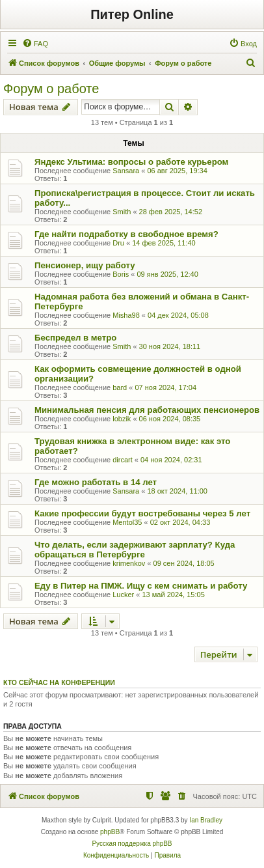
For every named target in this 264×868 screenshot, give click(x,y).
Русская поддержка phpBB (132, 844)
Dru (118, 243)
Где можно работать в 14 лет (96, 482)
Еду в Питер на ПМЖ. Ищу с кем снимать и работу (141, 586)
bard (120, 387)
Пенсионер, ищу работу (85, 265)
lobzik (122, 419)
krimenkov (129, 563)
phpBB (110, 832)
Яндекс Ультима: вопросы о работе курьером (131, 162)
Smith (122, 212)
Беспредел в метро (75, 338)
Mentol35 (127, 522)
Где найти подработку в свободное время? (126, 234)
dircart (123, 460)
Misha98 (126, 315)
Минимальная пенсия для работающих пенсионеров (147, 410)
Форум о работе (51, 89)
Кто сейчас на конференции (59, 682)
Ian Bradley (206, 820)
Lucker (123, 595)
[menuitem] (35, 44)
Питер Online (132, 14)
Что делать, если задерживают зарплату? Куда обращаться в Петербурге (135, 550)
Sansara (126, 171)
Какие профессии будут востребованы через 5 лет (142, 513)
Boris (121, 274)
